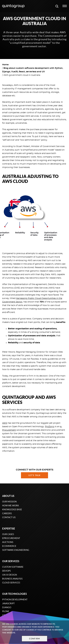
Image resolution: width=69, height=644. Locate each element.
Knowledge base (12, 509)
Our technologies (14, 594)
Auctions (8, 542)
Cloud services (11, 583)
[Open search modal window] (57, 6)
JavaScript (8, 603)
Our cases (8, 534)
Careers (7, 513)
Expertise (9, 529)
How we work (11, 506)
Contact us (9, 517)
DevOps (6, 571)
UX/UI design (10, 575)
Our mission (9, 502)
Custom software (13, 567)
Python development (15, 599)
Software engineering (16, 550)
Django (7, 607)
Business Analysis (12, 579)
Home (5, 65)
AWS (5, 423)
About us (8, 496)
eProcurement (11, 538)
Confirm (34, 639)
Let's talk (34, 475)
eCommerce (9, 546)
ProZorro (50, 427)
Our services (11, 561)
